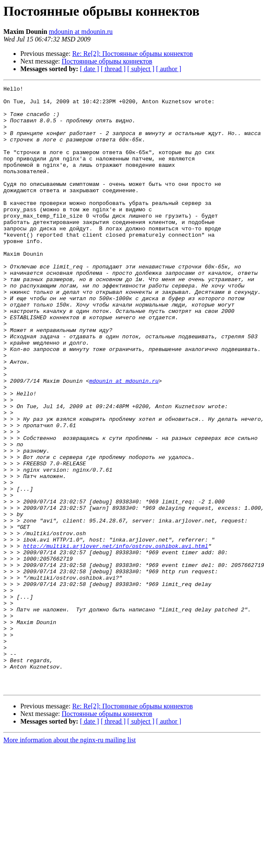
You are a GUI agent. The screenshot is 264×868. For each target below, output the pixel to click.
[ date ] (89, 69)
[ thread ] (113, 69)
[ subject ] (141, 69)
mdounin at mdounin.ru (81, 32)
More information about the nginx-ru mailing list (70, 861)
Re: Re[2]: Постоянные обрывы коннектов (133, 54)
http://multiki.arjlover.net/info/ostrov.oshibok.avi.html (116, 639)
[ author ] (169, 69)
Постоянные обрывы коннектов (107, 61)
